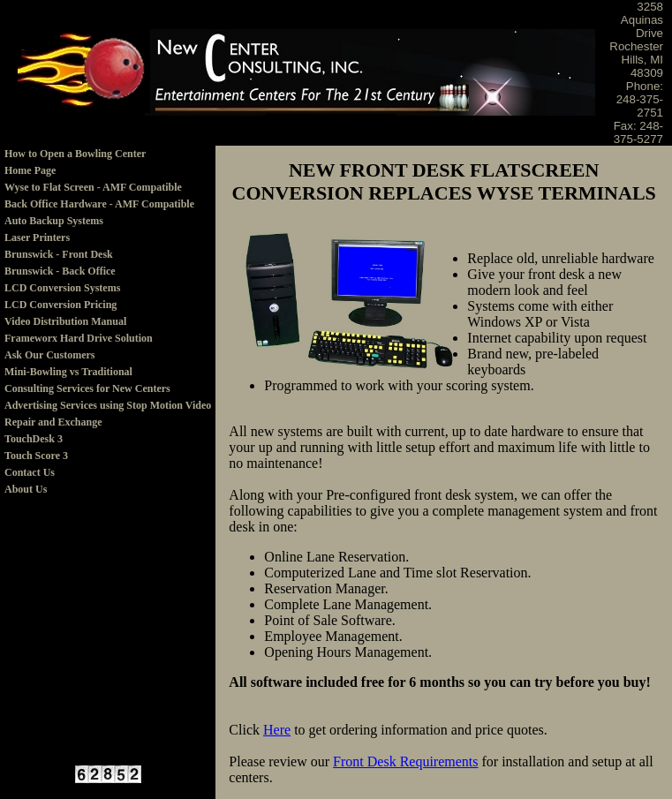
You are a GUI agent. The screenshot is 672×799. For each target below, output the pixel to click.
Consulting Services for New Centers (87, 388)
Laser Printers (37, 237)
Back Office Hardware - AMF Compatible (99, 204)
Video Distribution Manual (65, 321)
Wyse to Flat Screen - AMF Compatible (93, 187)
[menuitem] (108, 154)
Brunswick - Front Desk (59, 254)
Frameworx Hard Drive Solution (79, 338)
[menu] (108, 322)
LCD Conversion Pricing (60, 305)
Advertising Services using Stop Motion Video (108, 405)
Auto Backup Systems (54, 221)
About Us (26, 489)
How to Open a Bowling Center (75, 154)
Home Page (30, 170)
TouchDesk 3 (34, 439)
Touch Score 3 (36, 456)
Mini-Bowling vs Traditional (68, 372)
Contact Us (30, 472)
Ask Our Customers (49, 355)
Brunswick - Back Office (60, 271)
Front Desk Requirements (405, 761)
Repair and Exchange (53, 422)
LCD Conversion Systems (62, 288)
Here (277, 730)
